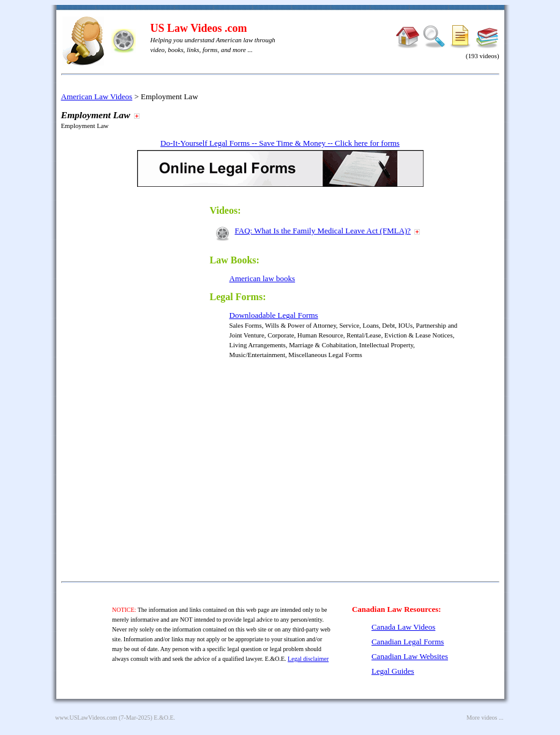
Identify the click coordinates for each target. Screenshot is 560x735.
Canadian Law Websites (410, 656)
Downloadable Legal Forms (274, 315)
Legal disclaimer (308, 659)
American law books (263, 278)
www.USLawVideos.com (86, 718)
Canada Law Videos (403, 627)
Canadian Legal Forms (408, 642)
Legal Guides (393, 671)
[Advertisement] (146, 381)
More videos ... (485, 718)
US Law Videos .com (199, 28)
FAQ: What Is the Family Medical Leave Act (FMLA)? (323, 231)
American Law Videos (97, 96)
